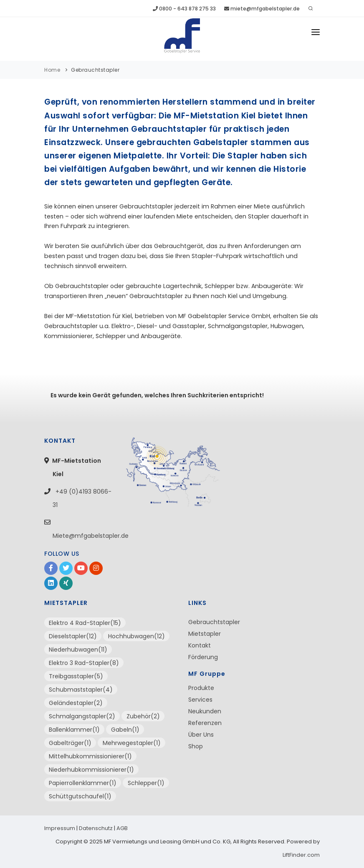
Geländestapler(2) (76, 703)
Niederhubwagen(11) (78, 650)
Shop (196, 746)
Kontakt (200, 645)
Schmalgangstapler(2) (82, 716)
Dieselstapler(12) (73, 636)
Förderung (203, 657)
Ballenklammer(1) (74, 730)
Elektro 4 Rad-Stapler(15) (85, 623)
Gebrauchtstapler (95, 70)
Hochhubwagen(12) (136, 636)
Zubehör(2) (143, 716)
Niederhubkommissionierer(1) (91, 770)
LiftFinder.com (301, 855)
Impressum (60, 828)
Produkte (201, 688)
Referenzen (205, 723)
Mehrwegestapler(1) (132, 743)
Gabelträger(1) (70, 743)
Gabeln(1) (125, 730)
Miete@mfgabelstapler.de (91, 536)
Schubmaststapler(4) (81, 690)
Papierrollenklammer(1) (83, 783)
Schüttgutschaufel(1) (80, 796)
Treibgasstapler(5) (76, 676)
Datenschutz (96, 828)
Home (52, 70)
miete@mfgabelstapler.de (262, 9)
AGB (122, 828)
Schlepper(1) (146, 783)
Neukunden (205, 711)
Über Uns (201, 735)
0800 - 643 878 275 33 (184, 9)
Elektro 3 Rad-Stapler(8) (84, 663)
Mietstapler (205, 634)
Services (200, 700)
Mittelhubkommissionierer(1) (90, 756)
